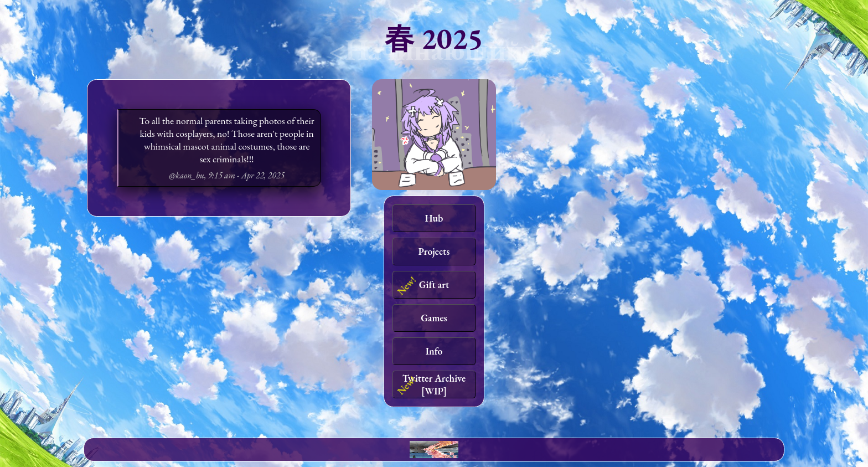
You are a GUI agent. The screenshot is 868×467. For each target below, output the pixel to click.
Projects (434, 251)
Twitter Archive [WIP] (434, 384)
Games (434, 318)
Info (434, 351)
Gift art (434, 284)
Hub (434, 218)
